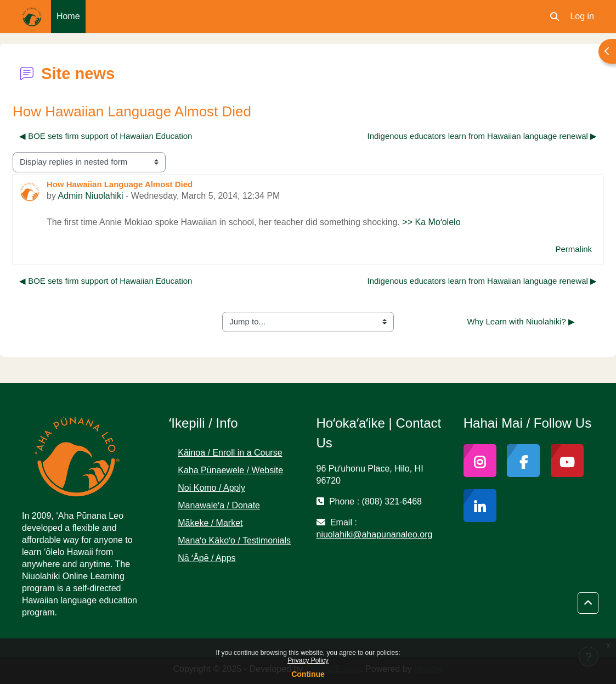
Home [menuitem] (68, 16)
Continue (308, 674)
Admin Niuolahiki (90, 196)
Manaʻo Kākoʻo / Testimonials (234, 540)
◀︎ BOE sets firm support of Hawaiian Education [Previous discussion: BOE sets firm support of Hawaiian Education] (106, 136)
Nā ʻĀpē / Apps (207, 558)
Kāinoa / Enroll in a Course (230, 453)
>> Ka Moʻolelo (431, 222)
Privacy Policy (308, 660)
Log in (582, 16)
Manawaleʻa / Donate (219, 505)
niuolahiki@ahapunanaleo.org (375, 534)
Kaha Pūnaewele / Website (230, 470)
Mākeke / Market (210, 523)
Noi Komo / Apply (211, 488)
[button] (555, 16)
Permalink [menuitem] (574, 249)
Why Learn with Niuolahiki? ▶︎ (521, 321)
